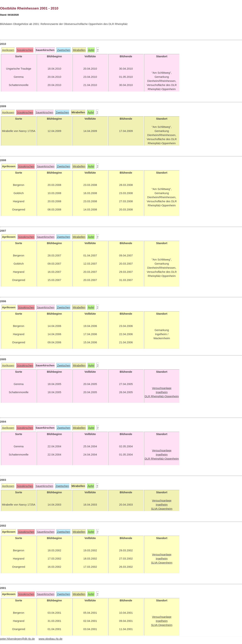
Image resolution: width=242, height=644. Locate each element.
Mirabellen (79, 50)
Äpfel (91, 50)
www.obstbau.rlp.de (50, 639)
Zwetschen (64, 50)
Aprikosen (8, 50)
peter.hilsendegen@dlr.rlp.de (17, 639)
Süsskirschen (25, 50)
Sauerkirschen (44, 112)
